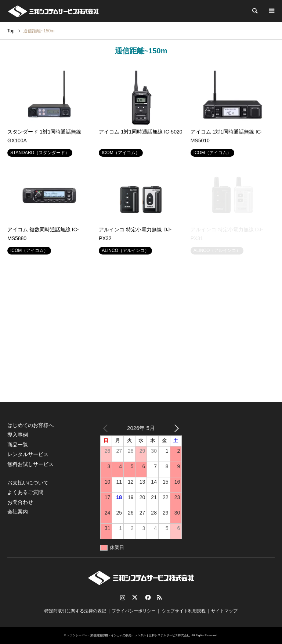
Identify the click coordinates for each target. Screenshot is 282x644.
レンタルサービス (28, 454)
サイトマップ (224, 611)
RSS (159, 597)
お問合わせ (20, 502)
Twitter (135, 597)
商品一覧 (18, 445)
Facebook (147, 597)
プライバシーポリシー (134, 611)
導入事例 (18, 435)
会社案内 (18, 512)
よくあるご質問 (25, 492)
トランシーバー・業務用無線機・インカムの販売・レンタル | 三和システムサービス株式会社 (128, 635)
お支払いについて (28, 483)
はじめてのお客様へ (30, 425)
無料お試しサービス (30, 464)
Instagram (123, 597)
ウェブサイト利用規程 (184, 611)
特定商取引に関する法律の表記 (75, 611)
